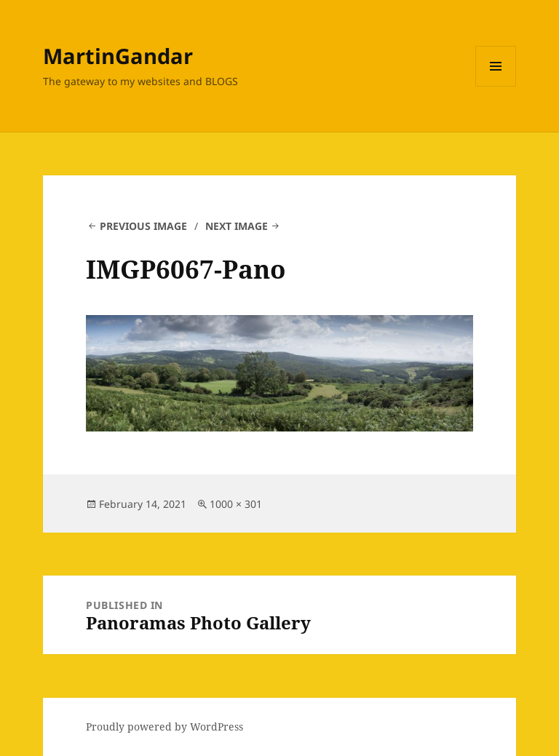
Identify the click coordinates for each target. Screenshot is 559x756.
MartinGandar (118, 56)
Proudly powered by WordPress (164, 727)
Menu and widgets (496, 86)
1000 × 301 (236, 504)
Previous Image (143, 226)
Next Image (237, 226)
